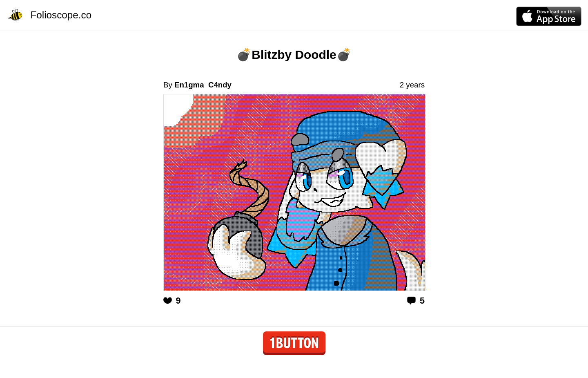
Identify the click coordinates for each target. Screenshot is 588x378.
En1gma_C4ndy (203, 85)
